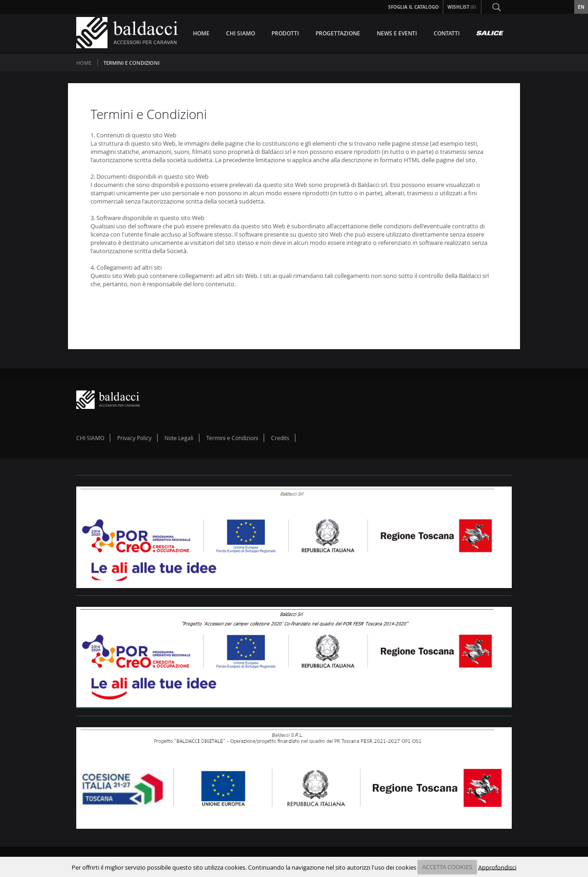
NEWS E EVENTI (397, 33)
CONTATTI (447, 33)
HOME (201, 33)
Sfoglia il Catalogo (413, 7)
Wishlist (462, 7)
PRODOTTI (285, 33)
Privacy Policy (134, 438)
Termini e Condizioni (232, 438)
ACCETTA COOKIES (447, 867)
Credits (280, 438)
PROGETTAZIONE (338, 33)
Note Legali (179, 438)
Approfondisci (497, 867)
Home (84, 63)
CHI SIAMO (240, 33)
